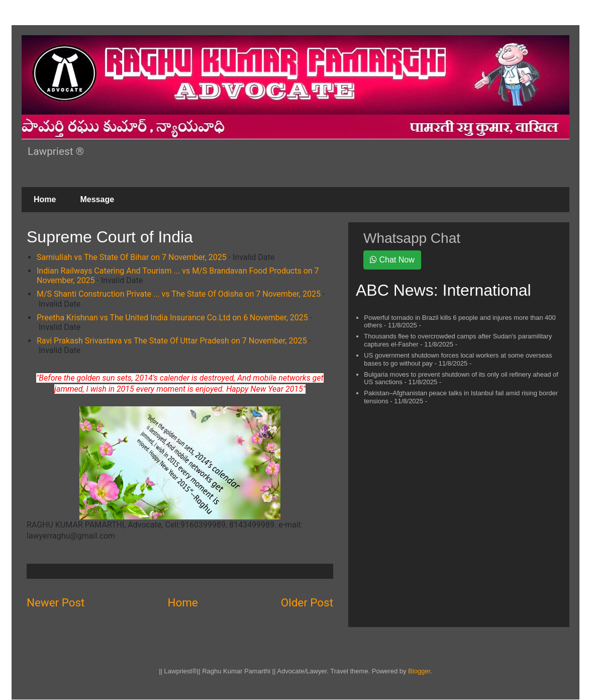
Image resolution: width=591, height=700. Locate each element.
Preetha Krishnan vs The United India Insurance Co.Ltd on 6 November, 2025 (172, 318)
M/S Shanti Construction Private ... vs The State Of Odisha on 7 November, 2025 (179, 294)
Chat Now (392, 260)
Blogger (419, 671)
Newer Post (56, 602)
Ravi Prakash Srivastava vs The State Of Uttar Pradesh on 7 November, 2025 (172, 341)
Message (97, 199)
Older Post (307, 602)
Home (45, 199)
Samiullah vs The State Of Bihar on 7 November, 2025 (132, 257)
